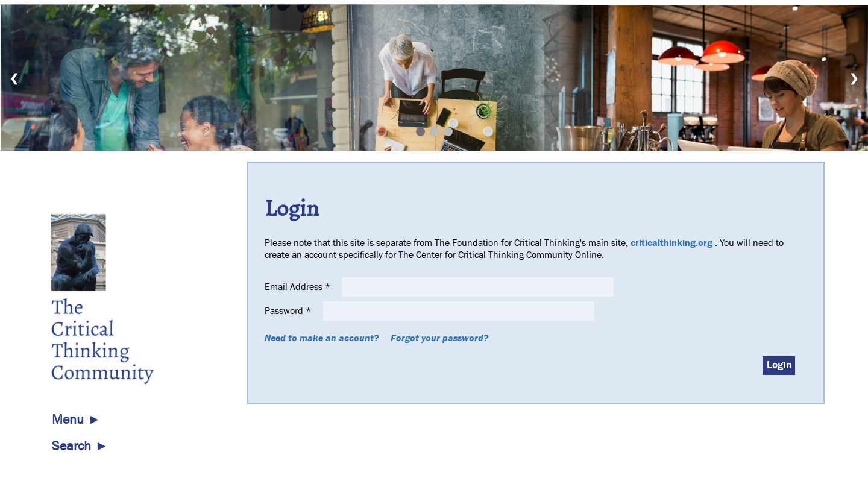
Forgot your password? (439, 338)
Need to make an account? (322, 338)
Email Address (299, 287)
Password (289, 311)
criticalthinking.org (671, 243)
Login (779, 365)
